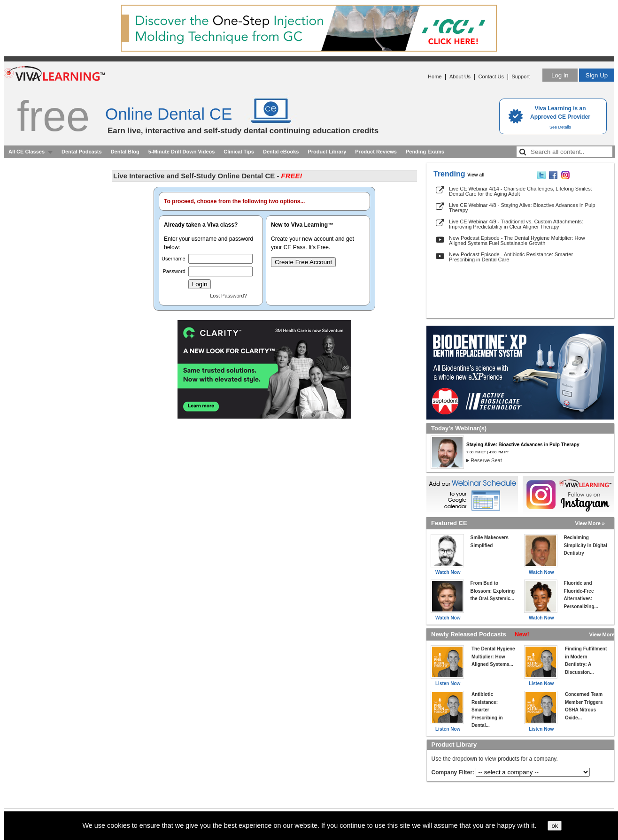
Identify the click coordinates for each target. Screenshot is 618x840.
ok (555, 826)
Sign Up (597, 75)
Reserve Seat (486, 460)
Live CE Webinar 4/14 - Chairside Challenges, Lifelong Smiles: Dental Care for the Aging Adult (521, 191)
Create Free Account (303, 262)
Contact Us (491, 76)
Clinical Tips (239, 152)
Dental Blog (125, 152)
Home (435, 76)
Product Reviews (376, 152)
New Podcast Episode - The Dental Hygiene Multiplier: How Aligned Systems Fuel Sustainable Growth (517, 241)
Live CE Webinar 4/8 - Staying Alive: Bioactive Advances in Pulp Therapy (522, 208)
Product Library (327, 152)
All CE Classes (27, 152)
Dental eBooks (281, 152)
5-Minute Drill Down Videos (182, 152)
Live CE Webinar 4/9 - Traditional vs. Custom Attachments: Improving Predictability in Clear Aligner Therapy (516, 224)
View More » (590, 523)
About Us (460, 76)
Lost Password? (228, 296)
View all (476, 175)
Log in (560, 75)
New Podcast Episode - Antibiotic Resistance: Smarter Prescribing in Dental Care (511, 257)
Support (521, 76)
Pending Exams (425, 152)
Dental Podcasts (82, 152)
